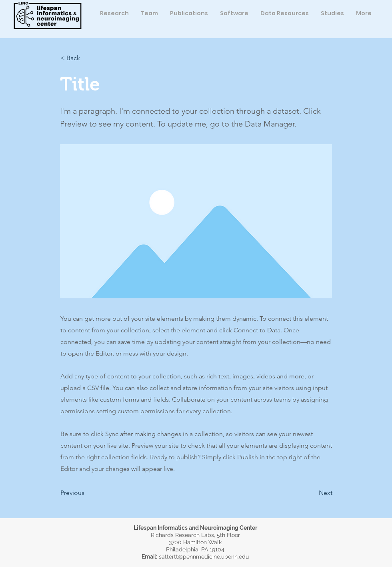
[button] (149, 13)
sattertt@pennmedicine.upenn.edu (204, 557)
